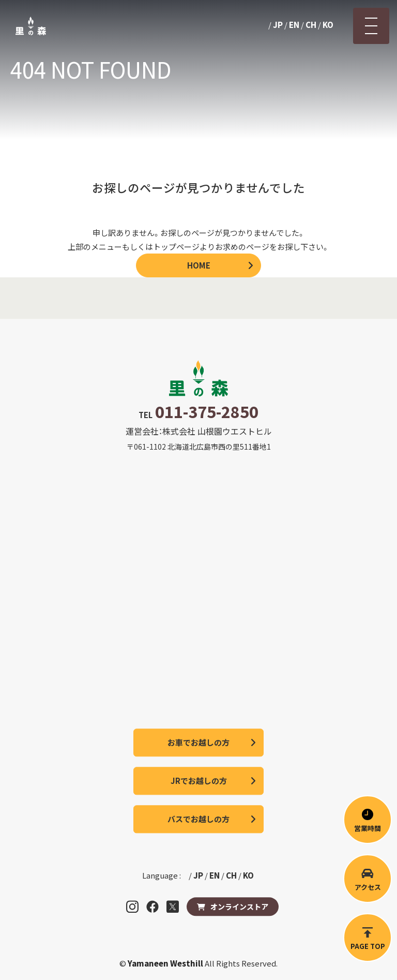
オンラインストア (239, 907)
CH (311, 25)
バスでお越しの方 (198, 819)
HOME (199, 265)
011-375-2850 (207, 411)
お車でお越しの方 (198, 742)
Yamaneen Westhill (166, 963)
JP (278, 25)
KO (328, 25)
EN (294, 25)
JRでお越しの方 (199, 781)
